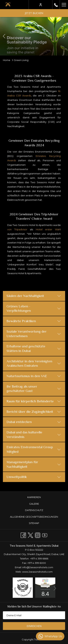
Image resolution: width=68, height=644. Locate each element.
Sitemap (34, 523)
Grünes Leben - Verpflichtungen (34, 308)
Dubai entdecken (34, 422)
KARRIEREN (34, 497)
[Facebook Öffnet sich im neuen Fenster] (23, 535)
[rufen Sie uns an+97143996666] (56, 4)
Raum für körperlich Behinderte (34, 401)
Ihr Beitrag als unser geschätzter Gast (34, 389)
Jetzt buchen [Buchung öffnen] (34, 13)
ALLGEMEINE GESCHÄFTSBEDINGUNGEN (34, 517)
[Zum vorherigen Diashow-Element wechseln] (4, 36)
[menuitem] (34, 497)
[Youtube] (45, 535)
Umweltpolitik (34, 477)
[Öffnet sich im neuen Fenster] (23, 587)
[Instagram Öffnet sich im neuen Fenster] (38, 535)
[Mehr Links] (64, 5)
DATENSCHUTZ (34, 510)
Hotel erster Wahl (48, 229)
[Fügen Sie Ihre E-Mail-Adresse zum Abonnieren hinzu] (34, 615)
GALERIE (34, 504)
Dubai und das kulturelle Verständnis (34, 435)
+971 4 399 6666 (39, 559)
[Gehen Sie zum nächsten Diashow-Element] (64, 36)
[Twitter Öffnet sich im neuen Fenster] (30, 535)
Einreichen (34, 626)
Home (7, 60)
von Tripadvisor (17, 229)
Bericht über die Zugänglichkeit (34, 412)
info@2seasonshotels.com (38, 567)
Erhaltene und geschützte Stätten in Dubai (34, 348)
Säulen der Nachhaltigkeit (34, 296)
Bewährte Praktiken (34, 321)
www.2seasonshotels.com (37, 572)
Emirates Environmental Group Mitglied (34, 449)
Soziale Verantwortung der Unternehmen (34, 334)
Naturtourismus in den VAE (34, 376)
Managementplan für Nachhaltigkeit (34, 464)
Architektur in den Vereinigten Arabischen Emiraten (34, 363)
